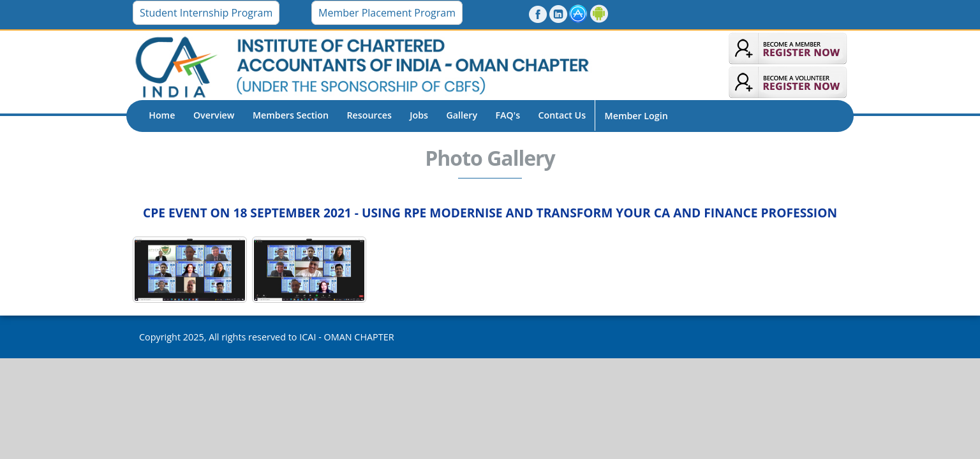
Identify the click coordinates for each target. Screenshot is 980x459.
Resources (369, 115)
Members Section (291, 115)
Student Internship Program (206, 13)
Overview (214, 115)
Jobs (419, 115)
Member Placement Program (387, 13)
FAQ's (508, 115)
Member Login (636, 116)
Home (162, 115)
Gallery (462, 115)
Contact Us (562, 115)
